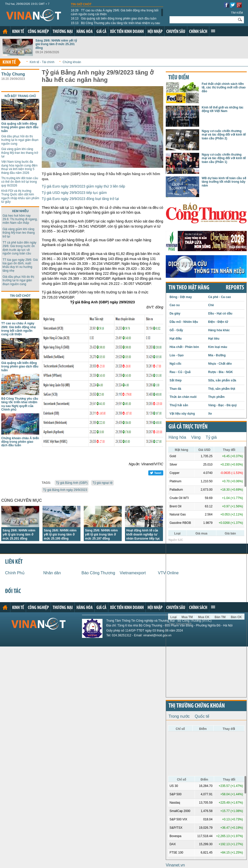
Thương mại (63, 32)
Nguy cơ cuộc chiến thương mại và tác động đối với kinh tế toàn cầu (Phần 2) (224, 135)
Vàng (196, 437)
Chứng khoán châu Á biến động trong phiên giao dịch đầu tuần (20, 442)
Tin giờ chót (81, 4)
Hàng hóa (85, 32)
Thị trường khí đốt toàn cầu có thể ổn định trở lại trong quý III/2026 (20, 182)
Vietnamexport (133, 573)
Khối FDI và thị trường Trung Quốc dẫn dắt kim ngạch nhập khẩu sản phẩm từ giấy (20, 196)
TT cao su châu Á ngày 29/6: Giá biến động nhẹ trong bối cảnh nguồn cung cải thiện (115, 12)
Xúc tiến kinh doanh (127, 32)
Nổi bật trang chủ (20, 96)
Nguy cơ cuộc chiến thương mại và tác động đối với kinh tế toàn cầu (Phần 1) (224, 158)
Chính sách (198, 32)
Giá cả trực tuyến (188, 427)
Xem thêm (213, 31)
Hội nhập (155, 32)
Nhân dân (52, 573)
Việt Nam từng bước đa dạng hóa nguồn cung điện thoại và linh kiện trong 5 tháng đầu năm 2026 (19, 167)
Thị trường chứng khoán (197, 706)
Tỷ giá (211, 437)
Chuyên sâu (176, 32)
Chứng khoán (72, 62)
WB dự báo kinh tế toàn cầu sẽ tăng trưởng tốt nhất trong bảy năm (224, 182)
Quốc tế (202, 716)
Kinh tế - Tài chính (42, 62)
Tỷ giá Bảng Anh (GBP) (72, 483)
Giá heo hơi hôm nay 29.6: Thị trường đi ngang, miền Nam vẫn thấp (20, 219)
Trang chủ (5, 31)
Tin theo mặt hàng (189, 288)
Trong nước (179, 716)
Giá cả (101, 32)
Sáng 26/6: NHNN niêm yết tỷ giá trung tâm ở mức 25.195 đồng (60, 534)
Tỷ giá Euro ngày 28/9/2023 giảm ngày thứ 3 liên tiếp (83, 186)
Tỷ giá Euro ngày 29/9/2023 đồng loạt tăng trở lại (80, 199)
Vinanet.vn (175, 865)
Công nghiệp (38, 32)
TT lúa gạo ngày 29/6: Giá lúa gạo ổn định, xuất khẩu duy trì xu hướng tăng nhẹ (20, 265)
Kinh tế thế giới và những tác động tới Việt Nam (223, 109)
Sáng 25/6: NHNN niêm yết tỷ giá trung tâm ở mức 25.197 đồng (101, 534)
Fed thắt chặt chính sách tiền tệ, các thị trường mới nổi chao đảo (224, 88)
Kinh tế (18, 32)
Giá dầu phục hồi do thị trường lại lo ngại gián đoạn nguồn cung (20, 140)
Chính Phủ (15, 573)
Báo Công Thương (98, 573)
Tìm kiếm (237, 13)
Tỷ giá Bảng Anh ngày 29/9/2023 (65, 490)
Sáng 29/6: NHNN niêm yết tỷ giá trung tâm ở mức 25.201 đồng (56, 44)
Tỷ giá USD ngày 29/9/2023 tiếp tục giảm (74, 193)
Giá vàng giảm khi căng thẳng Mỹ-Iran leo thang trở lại (20, 153)
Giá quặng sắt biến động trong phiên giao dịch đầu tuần (114, 19)
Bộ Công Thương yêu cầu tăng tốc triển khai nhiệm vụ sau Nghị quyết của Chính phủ (115, 25)
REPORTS (235, 288)
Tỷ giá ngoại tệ (102, 483)
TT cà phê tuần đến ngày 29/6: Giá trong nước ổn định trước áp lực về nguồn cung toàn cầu (19, 248)
